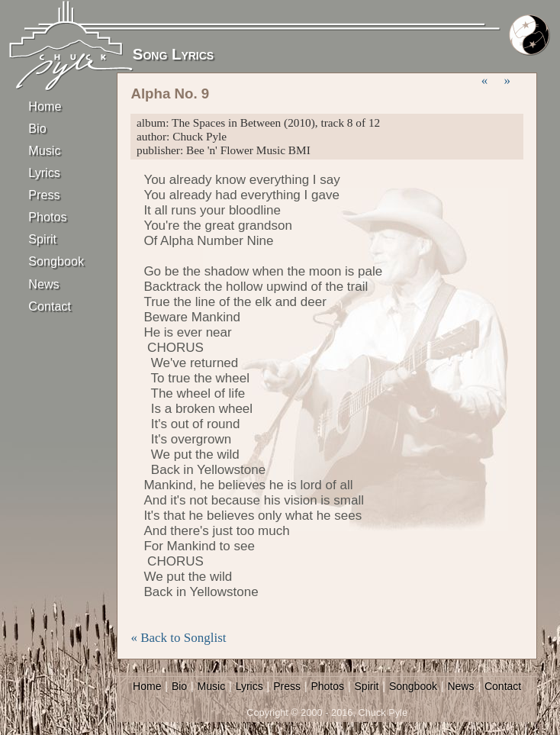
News (43, 284)
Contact (50, 306)
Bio (37, 128)
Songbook (55, 261)
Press (44, 195)
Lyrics (44, 172)
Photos (47, 217)
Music (44, 150)
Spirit (42, 239)
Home (45, 106)
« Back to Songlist (178, 638)
